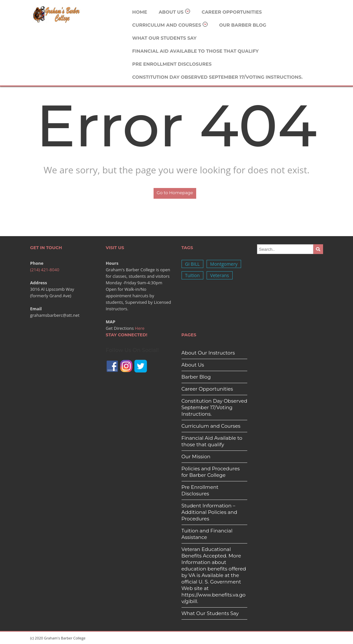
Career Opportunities (232, 12)
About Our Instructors (208, 353)
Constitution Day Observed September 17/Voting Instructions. (217, 77)
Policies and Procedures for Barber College (211, 472)
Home (140, 12)
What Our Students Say (164, 38)
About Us (175, 12)
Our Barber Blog (243, 25)
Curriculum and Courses (170, 25)
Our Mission (196, 456)
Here (140, 328)
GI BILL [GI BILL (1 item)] (192, 264)
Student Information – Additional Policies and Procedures (209, 512)
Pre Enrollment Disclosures (172, 64)
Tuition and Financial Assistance (207, 534)
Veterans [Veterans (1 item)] (220, 275)
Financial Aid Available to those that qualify (195, 51)
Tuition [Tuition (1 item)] (192, 275)
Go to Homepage (175, 193)
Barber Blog (196, 377)
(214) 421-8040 (45, 270)
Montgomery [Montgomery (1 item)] (224, 264)
